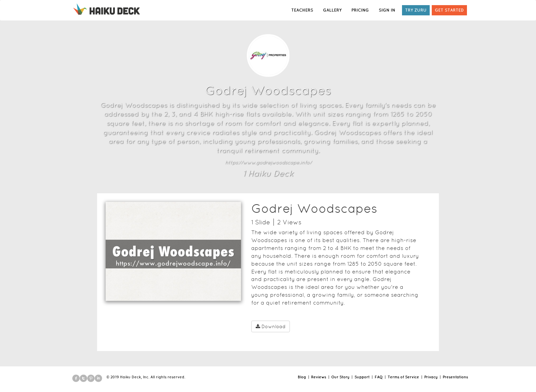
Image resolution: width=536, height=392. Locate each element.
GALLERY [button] (332, 10)
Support (362, 377)
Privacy (431, 377)
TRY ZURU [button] (416, 10)
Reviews (319, 377)
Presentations (455, 377)
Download (271, 326)
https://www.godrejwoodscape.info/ (268, 162)
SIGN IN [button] (387, 10)
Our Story (340, 377)
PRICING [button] (360, 10)
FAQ (379, 377)
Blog (302, 377)
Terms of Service (403, 377)
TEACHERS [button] (302, 10)
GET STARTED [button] (449, 10)
